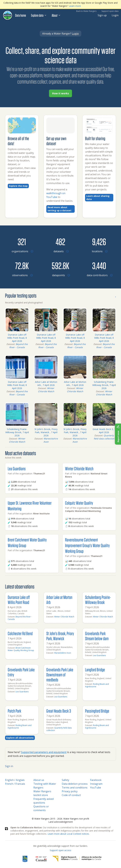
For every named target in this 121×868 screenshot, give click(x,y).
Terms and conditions (75, 788)
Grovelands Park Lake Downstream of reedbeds (60, 675)
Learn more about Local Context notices (68, 834)
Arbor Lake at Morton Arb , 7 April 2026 (46, 383)
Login (115, 15)
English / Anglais (15, 780)
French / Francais (15, 784)
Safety (65, 780)
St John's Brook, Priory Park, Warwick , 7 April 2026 (46, 432)
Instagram (96, 784)
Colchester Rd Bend (20, 633)
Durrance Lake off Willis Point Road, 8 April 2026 (17, 338)
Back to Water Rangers (86, 11)
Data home (21, 15)
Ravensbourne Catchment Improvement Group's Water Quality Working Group (87, 545)
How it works (60, 93)
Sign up (102, 15)
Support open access (60, 850)
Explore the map (18, 186)
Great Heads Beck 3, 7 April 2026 (104, 431)
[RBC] (25, 859)
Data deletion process (75, 784)
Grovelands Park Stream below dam (97, 636)
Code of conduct (71, 795)
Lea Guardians (17, 468)
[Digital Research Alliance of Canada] (77, 859)
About (56, 15)
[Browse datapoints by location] (60, 265)
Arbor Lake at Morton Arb (59, 600)
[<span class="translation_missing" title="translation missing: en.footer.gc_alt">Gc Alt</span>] (41, 859)
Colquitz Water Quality (79, 503)
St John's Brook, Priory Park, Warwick (60, 636)
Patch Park (14, 711)
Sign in (9, 766)
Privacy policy (70, 791)
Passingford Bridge (97, 711)
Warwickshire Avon (63, 653)
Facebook (96, 780)
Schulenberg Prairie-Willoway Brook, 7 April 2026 (104, 385)
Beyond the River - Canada (19, 346)
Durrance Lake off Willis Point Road (19, 600)
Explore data (39, 15)
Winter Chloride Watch (46, 390)
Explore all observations (20, 738)
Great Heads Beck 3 (59, 711)
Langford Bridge (95, 670)
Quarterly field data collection (104, 437)
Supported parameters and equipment (44, 752)
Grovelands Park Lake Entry (21, 672)
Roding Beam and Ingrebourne (97, 685)
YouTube (96, 788)
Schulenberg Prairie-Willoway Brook (98, 600)
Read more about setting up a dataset (59, 209)
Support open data (110, 11)
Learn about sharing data (98, 198)
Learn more (75, 6)
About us (39, 780)
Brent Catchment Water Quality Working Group (21, 649)
